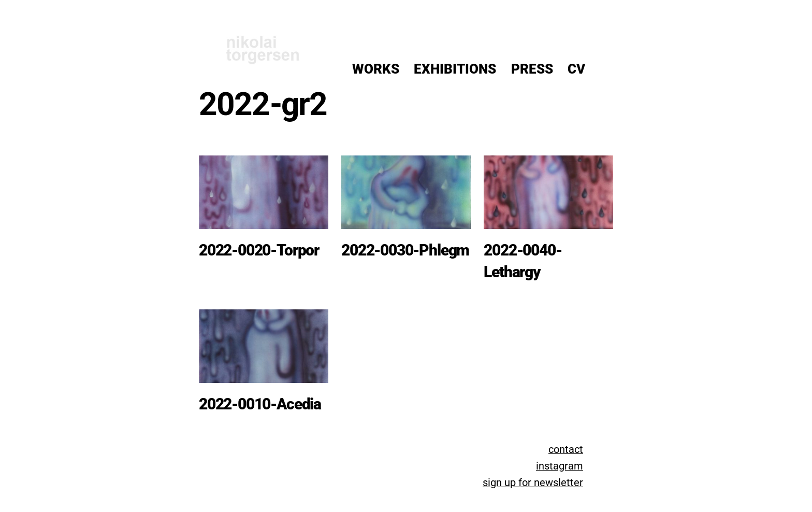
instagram (560, 466)
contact (566, 450)
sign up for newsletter (533, 483)
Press (532, 69)
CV (576, 69)
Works (376, 69)
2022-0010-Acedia (260, 404)
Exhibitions (455, 69)
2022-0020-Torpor (259, 250)
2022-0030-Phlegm (405, 250)
